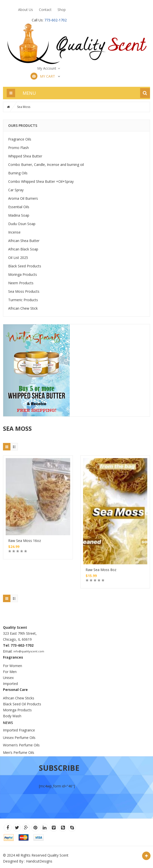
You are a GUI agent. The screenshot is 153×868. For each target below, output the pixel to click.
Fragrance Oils (20, 139)
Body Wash (12, 716)
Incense (14, 232)
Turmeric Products (23, 300)
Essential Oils (19, 207)
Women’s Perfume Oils (21, 745)
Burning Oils (18, 173)
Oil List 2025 (18, 258)
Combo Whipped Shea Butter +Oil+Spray (41, 181)
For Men (10, 672)
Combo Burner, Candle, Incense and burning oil (46, 165)
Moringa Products (23, 274)
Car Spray (16, 190)
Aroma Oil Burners (23, 198)
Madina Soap (19, 215)
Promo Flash (18, 148)
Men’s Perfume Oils (19, 752)
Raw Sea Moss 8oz (101, 570)
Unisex (9, 678)
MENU (29, 93)
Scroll (146, 856)
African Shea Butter (24, 241)
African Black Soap (23, 249)
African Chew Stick (23, 308)
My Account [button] (47, 68)
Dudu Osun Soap (22, 224)
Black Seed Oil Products (22, 704)
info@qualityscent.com (29, 651)
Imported (10, 684)
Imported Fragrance (19, 730)
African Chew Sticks (19, 698)
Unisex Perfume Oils (19, 738)
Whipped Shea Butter (25, 156)
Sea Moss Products (24, 291)
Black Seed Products (25, 266)
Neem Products (21, 283)
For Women (13, 666)
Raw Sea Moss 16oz (25, 541)
